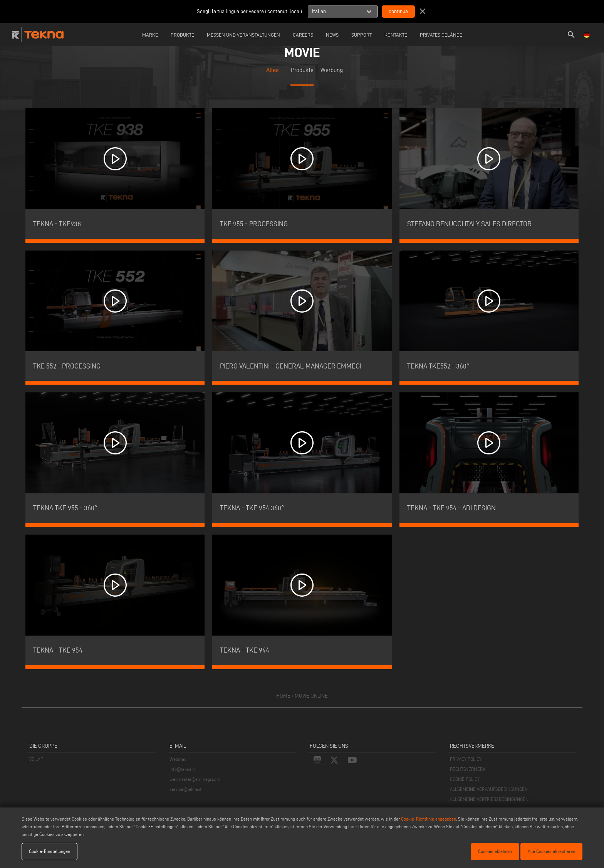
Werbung (332, 70)
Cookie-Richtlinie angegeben (429, 819)
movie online (311, 696)
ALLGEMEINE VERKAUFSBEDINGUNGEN (489, 789)
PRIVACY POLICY (466, 759)
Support (362, 35)
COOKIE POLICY (465, 779)
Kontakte (396, 35)
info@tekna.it (182, 769)
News (332, 35)
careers (303, 35)
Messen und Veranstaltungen (243, 35)
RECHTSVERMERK (468, 769)
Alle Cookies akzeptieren (551, 851)
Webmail (178, 759)
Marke (150, 35)
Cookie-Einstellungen (49, 851)
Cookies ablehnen (495, 851)
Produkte (182, 35)
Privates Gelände (441, 35)
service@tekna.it (185, 789)
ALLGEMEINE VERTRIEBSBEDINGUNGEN (489, 799)
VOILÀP (36, 759)
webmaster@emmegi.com (195, 779)
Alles (272, 70)
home (283, 696)
